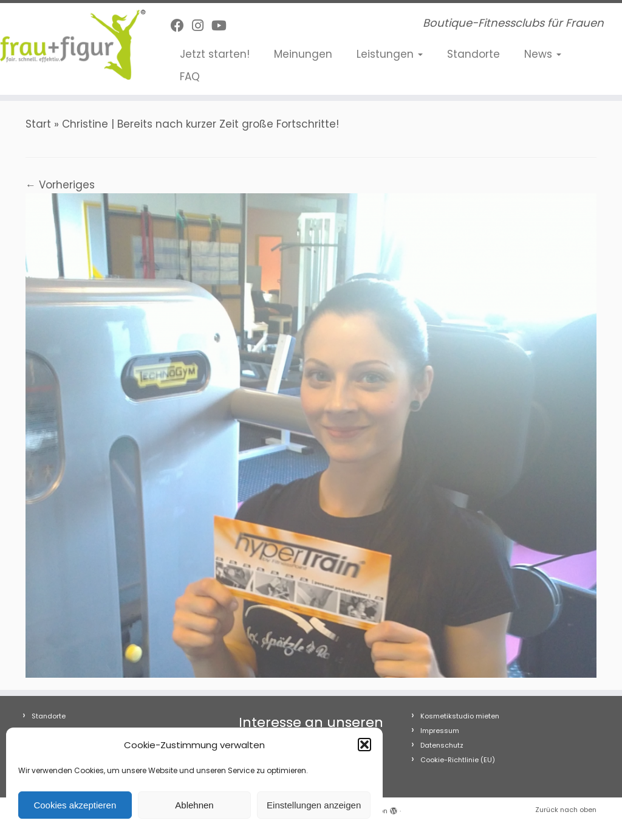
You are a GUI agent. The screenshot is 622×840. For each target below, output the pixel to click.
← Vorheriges (60, 185)
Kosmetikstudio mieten (460, 716)
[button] (364, 745)
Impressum (440, 731)
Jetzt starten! (215, 54)
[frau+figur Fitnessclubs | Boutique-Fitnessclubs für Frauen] (73, 45)
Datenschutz (442, 745)
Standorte (473, 54)
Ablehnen (194, 805)
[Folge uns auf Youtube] (223, 26)
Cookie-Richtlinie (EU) (458, 760)
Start (38, 124)
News (543, 54)
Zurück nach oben (566, 810)
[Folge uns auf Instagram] (202, 26)
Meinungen (303, 54)
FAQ (190, 77)
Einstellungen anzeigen (314, 805)
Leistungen (390, 54)
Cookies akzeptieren (75, 805)
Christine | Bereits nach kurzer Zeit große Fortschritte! (200, 124)
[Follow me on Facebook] (181, 26)
